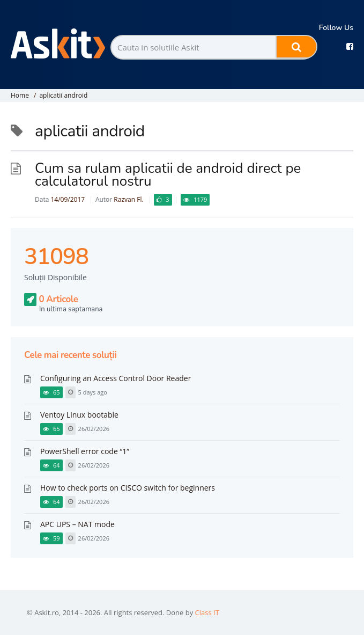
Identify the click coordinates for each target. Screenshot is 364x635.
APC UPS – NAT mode (77, 524)
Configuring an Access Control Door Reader (116, 378)
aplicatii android (63, 95)
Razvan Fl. (128, 199)
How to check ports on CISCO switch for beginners (128, 488)
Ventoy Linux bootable (79, 415)
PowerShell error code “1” (85, 451)
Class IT (207, 612)
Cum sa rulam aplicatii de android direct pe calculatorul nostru (168, 175)
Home (20, 95)
